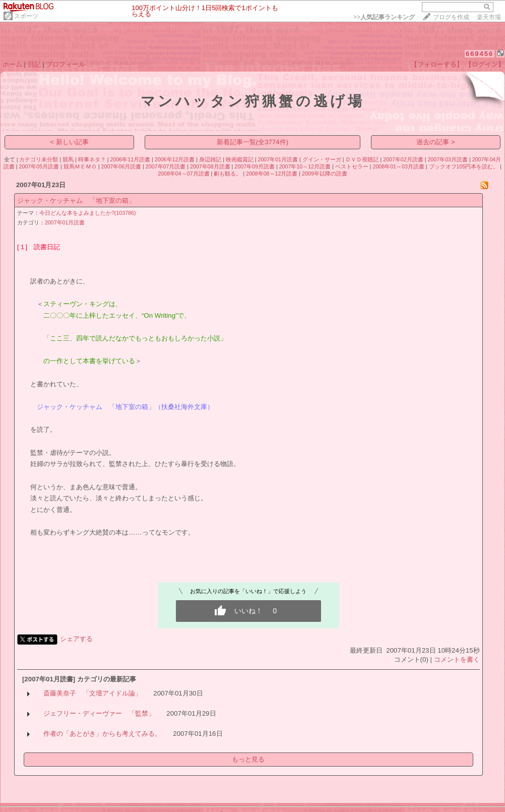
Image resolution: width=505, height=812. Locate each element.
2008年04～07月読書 (183, 173)
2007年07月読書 (166, 166)
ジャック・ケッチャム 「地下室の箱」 (76, 200)
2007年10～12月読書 (305, 166)
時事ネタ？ (92, 159)
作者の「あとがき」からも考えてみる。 (102, 734)
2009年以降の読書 (325, 173)
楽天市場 (489, 17)
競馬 (68, 159)
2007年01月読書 (278, 159)
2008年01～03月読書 (398, 166)
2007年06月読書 (121, 166)
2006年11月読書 (131, 159)
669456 (480, 54)
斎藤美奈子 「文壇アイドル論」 (92, 693)
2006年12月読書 (175, 159)
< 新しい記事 (69, 142)
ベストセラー (352, 166)
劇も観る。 (228, 173)
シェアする (76, 639)
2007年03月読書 (448, 159)
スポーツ (26, 16)
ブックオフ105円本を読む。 (464, 166)
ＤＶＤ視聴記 (362, 159)
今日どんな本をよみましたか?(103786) (88, 213)
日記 (34, 64)
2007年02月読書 (403, 159)
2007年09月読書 (255, 166)
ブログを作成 (451, 17)
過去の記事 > (436, 142)
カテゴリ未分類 (39, 159)
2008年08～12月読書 (272, 173)
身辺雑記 (210, 159)
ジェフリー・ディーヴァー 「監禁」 (99, 713)
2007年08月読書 (210, 166)
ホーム (12, 64)
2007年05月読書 (39, 166)
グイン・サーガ (322, 159)
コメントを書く (457, 659)
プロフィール (66, 64)
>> (384, 17)
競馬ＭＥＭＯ (80, 166)
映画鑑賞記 (240, 159)
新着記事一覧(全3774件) (253, 142)
